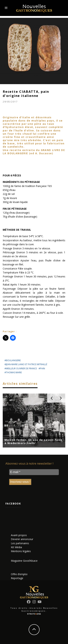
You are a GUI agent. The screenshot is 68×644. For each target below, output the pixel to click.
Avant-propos (19, 535)
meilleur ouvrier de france (21, 368)
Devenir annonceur (22, 539)
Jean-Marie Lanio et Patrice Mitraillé (27, 364)
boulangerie (13, 360)
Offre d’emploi (19, 574)
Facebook (13, 503)
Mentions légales (21, 551)
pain (43, 368)
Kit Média (16, 547)
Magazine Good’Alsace (24, 561)
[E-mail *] (34, 472)
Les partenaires (20, 543)
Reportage (17, 578)
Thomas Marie (14, 372)
